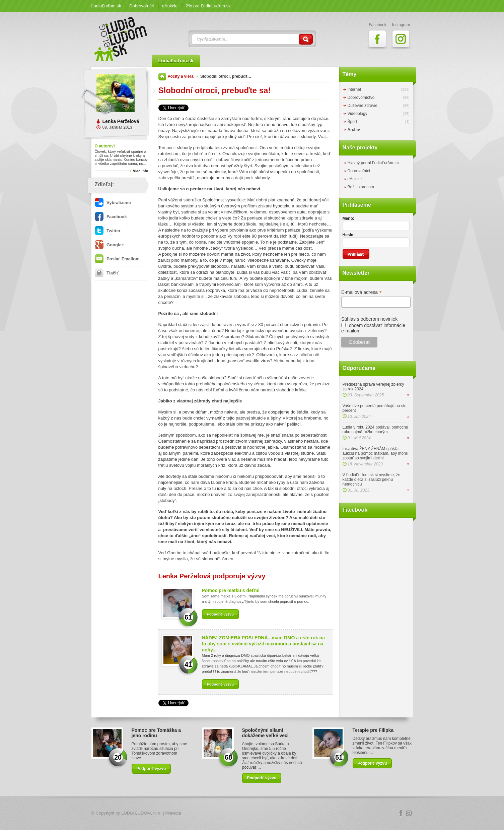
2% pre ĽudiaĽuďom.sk (208, 6)
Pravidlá (173, 813)
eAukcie (170, 6)
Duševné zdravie (363, 106)
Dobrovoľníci (141, 6)
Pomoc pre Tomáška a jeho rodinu (156, 733)
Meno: (348, 218)
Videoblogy (357, 114)
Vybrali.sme (113, 203)
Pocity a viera (181, 76)
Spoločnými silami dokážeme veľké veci (265, 733)
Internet (354, 89)
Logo (252, 813)
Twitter (108, 231)
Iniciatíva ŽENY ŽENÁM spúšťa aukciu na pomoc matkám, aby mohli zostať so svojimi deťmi (375, 453)
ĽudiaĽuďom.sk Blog (121, 39)
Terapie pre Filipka (373, 730)
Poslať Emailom (117, 259)
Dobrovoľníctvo (361, 98)
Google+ (110, 245)
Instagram (409, 813)
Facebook (111, 217)
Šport (352, 122)
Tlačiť (107, 273)
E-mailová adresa (362, 292)
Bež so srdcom (361, 187)
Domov (162, 77)
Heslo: (349, 235)
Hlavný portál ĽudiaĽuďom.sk (374, 163)
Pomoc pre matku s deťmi (231, 590)
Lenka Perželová (121, 121)
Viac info (141, 171)
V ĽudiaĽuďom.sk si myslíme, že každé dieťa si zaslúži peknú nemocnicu (372, 480)
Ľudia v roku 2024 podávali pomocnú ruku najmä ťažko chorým (375, 430)
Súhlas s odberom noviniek (369, 319)
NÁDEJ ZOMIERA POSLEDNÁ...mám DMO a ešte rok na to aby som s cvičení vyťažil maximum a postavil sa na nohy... (263, 644)
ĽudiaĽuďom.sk (106, 6)
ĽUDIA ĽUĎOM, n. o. (141, 813)
